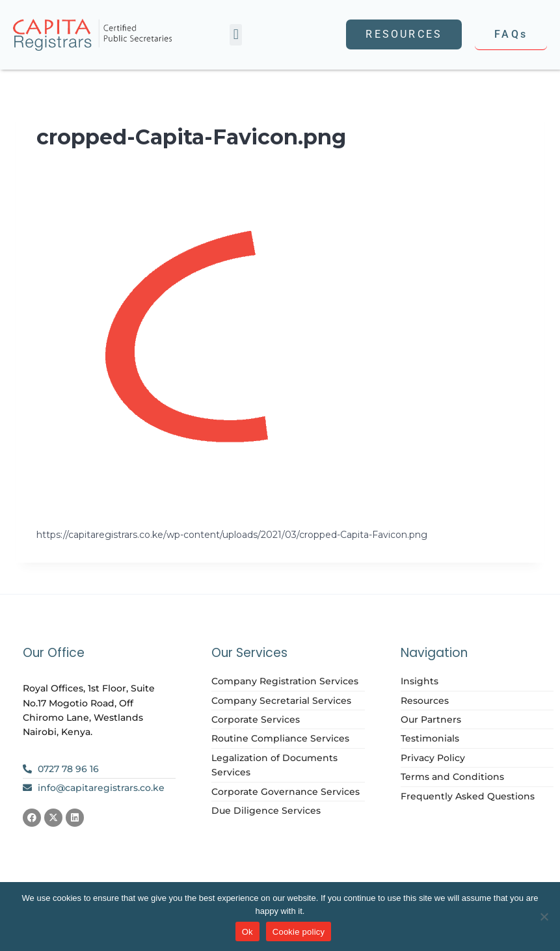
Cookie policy (299, 932)
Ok (247, 932)
